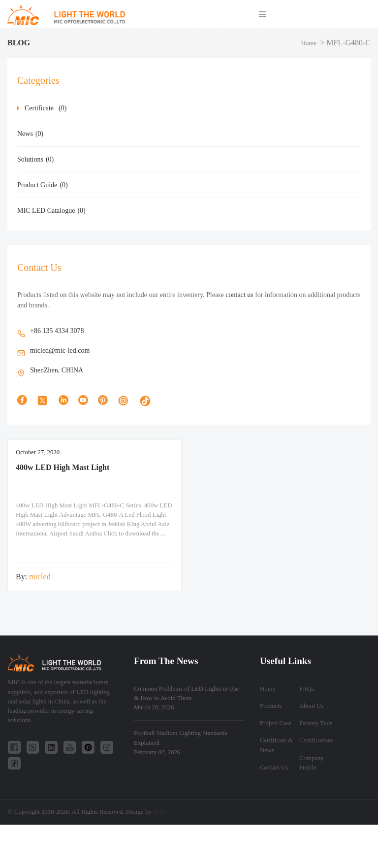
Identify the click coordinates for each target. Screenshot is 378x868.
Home (309, 43)
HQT (159, 812)
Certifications (316, 740)
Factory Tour (315, 723)
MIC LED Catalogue (51, 211)
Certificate (46, 108)
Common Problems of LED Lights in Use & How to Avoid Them (186, 698)
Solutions (35, 159)
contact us (239, 295)
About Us (311, 706)
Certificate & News (276, 745)
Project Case (276, 723)
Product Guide (43, 185)
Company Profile (312, 763)
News (30, 134)
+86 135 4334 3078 (57, 331)
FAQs (307, 689)
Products (271, 706)
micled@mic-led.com (60, 351)
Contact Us (274, 768)
